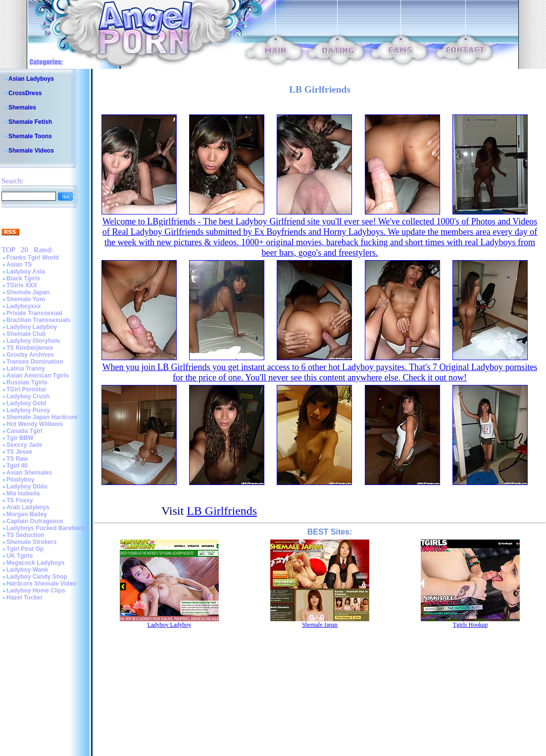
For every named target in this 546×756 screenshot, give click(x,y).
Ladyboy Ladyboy (32, 327)
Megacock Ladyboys (35, 563)
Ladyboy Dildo (27, 486)
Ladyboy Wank (27, 570)
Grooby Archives (30, 355)
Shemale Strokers (31, 542)
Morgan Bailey (27, 514)
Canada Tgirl (25, 431)
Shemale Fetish (30, 122)
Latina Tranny (26, 369)
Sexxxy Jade (24, 445)
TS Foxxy (20, 500)
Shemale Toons (30, 136)
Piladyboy (21, 480)
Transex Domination (35, 362)
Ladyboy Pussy (28, 410)
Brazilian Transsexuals (38, 320)
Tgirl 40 (17, 466)
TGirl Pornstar (26, 389)
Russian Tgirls (27, 382)
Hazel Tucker (25, 597)
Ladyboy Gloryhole (33, 341)
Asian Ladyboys (31, 79)
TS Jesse (19, 452)
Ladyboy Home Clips (36, 591)
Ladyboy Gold (26, 403)
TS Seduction (25, 535)
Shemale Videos (31, 151)
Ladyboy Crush (28, 396)
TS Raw (17, 459)
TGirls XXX (22, 285)
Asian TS (19, 265)
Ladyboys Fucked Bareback (46, 528)
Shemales (22, 108)
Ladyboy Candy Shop (37, 577)
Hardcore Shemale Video (41, 584)
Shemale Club (26, 334)
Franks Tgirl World (33, 258)
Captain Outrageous (35, 521)
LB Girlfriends (222, 511)
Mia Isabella (23, 493)
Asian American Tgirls (38, 376)
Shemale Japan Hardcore (42, 417)
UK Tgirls (20, 556)
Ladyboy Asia (26, 271)
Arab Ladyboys (28, 507)
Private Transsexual (34, 313)
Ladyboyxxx (24, 306)
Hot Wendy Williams (35, 424)
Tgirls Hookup (470, 625)
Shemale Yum (26, 299)
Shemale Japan (28, 292)
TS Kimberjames (30, 348)
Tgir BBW (20, 438)
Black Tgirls (23, 278)
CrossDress (25, 93)
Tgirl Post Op (25, 549)
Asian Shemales (29, 473)
